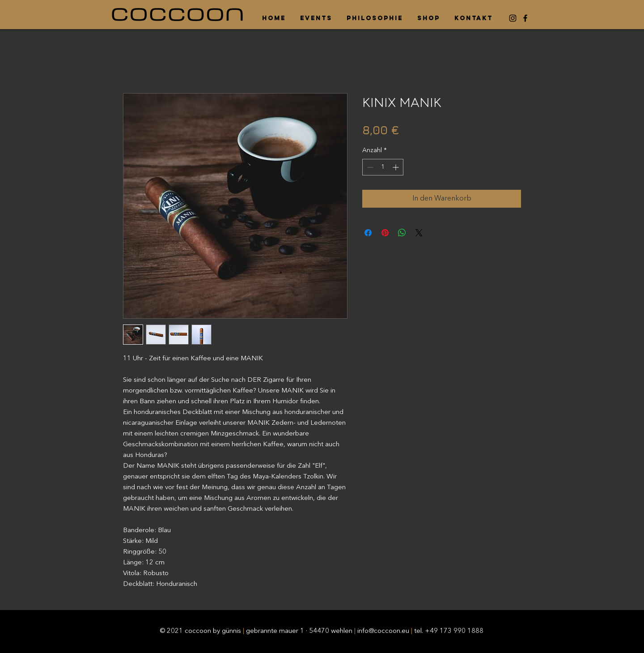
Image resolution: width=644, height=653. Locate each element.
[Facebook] (525, 18)
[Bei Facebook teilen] (368, 233)
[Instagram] (513, 18)
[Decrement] (369, 167)
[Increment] (396, 167)
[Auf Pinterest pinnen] (385, 233)
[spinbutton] (383, 167)
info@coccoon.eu (383, 631)
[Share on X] (419, 233)
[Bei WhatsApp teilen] (402, 233)
